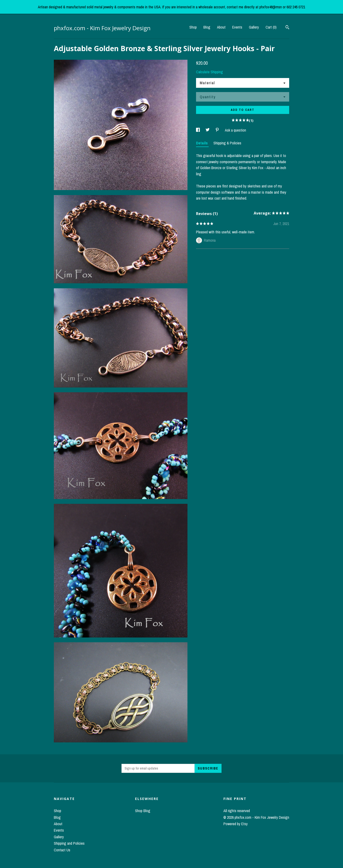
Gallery (254, 27)
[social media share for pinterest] (218, 130)
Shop (193, 27)
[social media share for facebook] (198, 130)
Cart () (271, 27)
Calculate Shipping (209, 72)
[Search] (287, 28)
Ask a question (235, 130)
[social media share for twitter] (208, 130)
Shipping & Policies (227, 143)
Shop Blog (143, 811)
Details (202, 143)
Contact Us (62, 850)
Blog (207, 27)
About (221, 27)
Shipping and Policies (69, 843)
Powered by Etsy (236, 824)
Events (237, 27)
